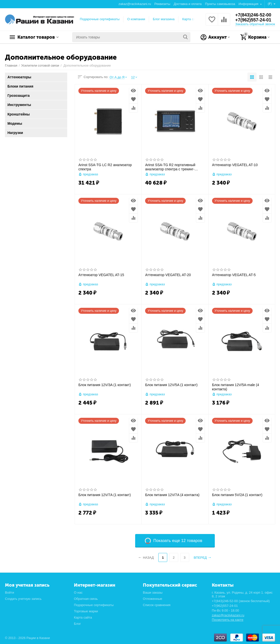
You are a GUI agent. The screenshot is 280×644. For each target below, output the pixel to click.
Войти (9, 592)
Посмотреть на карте (228, 620)
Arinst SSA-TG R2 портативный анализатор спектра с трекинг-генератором (170, 167)
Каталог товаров (36, 37)
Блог (77, 624)
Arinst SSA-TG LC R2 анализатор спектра (105, 167)
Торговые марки (86, 611)
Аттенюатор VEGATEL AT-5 (234, 275)
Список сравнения (157, 605)
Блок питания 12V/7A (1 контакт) (105, 495)
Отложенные (153, 599)
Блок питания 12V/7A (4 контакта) (172, 495)
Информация (249, 4)
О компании (136, 19)
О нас (78, 592)
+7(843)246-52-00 (253, 15)
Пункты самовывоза (220, 4)
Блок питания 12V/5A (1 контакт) (171, 385)
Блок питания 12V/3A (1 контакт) (105, 385)
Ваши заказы (153, 592)
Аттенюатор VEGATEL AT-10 (235, 165)
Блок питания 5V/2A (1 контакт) (237, 495)
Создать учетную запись (23, 599)
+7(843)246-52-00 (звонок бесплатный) (241, 601)
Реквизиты (162, 4)
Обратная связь (86, 599)
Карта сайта (191, 19)
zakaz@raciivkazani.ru (135, 4)
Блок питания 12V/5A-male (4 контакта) (236, 387)
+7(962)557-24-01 (253, 20)
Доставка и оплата (188, 4)
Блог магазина (164, 19)
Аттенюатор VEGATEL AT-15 (101, 275)
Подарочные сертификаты (100, 19)
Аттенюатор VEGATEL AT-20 (168, 275)
